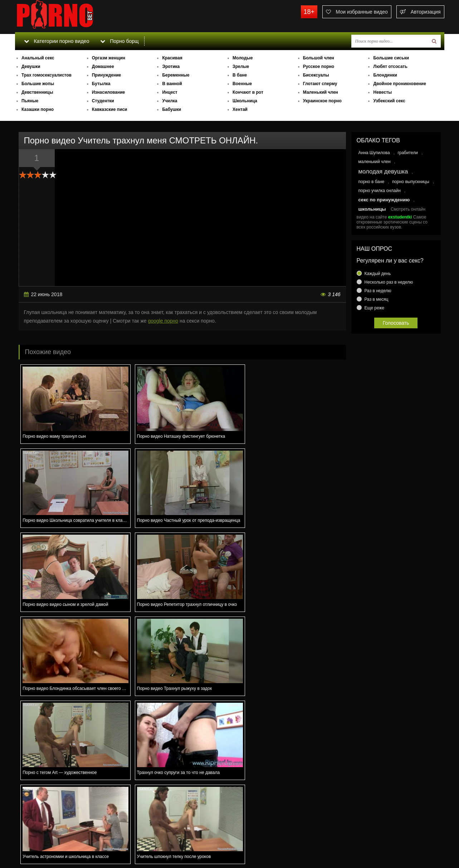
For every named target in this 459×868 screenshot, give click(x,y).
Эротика (171, 67)
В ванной (172, 84)
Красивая (172, 58)
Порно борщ (118, 41)
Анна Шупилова (374, 153)
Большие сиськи (391, 58)
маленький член (375, 162)
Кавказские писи (110, 109)
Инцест (170, 92)
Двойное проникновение (399, 84)
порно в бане (372, 182)
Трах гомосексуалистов (47, 75)
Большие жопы (38, 84)
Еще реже (375, 308)
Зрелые (241, 67)
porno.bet (69, 16)
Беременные (176, 75)
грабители (408, 153)
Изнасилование (109, 92)
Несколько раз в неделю (389, 282)
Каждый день (378, 274)
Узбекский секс (389, 101)
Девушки (31, 67)
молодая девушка (383, 171)
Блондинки (385, 75)
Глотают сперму (320, 84)
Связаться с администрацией (52, 843)
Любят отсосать (390, 67)
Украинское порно (322, 101)
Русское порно (319, 67)
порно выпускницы (411, 182)
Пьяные (30, 101)
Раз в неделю (378, 291)
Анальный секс (38, 58)
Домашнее (103, 67)
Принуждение (107, 75)
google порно (163, 321)
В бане (240, 75)
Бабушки (172, 109)
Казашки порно (38, 109)
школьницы (372, 209)
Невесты (382, 92)
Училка (170, 101)
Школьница (245, 101)
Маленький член (321, 92)
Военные (242, 84)
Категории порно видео (56, 41)
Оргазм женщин (109, 58)
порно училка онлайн (380, 191)
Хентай (240, 109)
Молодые (243, 58)
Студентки (103, 101)
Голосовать (396, 323)
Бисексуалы (316, 75)
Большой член (319, 58)
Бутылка (101, 84)
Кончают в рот (248, 92)
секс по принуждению (384, 200)
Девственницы (37, 92)
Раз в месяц (377, 299)
